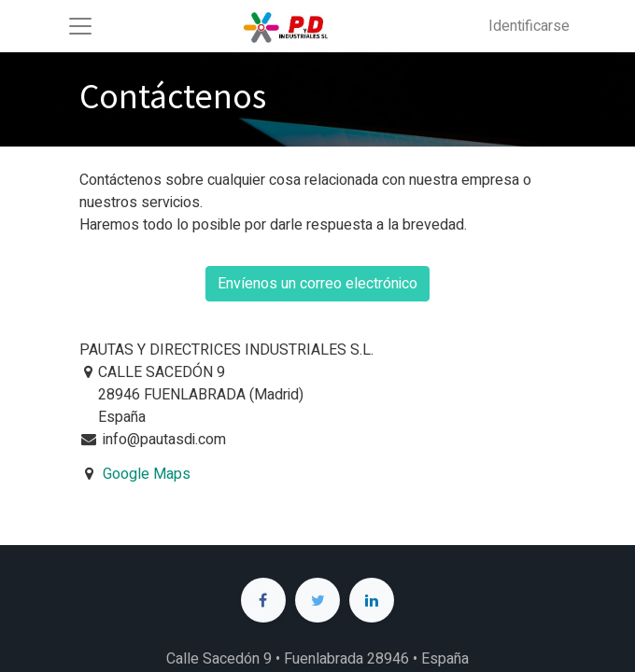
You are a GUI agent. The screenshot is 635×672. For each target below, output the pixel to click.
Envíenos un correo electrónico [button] (317, 284)
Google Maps (147, 474)
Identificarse (529, 26)
